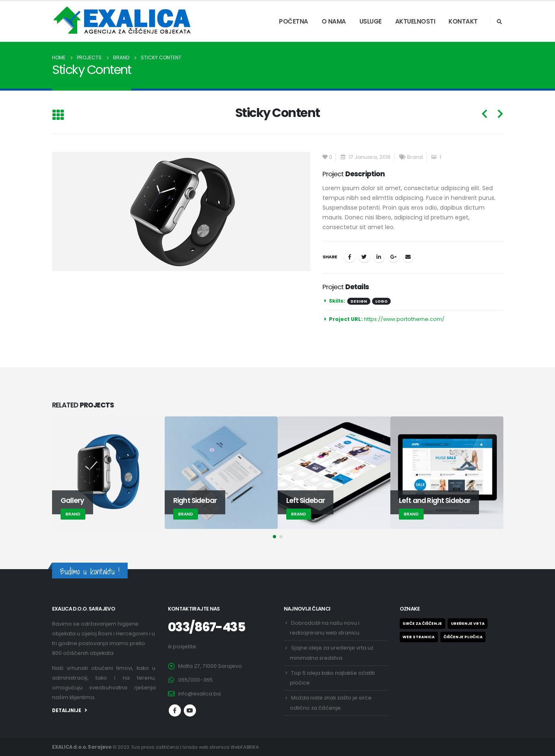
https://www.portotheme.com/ (404, 319)
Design (359, 301)
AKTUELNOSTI (415, 21)
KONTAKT (463, 21)
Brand (415, 157)
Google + (394, 257)
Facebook (350, 257)
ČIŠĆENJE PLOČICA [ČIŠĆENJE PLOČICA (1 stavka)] (463, 637)
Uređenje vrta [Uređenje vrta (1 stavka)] (468, 623)
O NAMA (334, 21)
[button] (274, 537)
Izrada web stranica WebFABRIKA (221, 747)
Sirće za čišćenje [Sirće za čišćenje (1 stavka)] (422, 623)
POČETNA (294, 21)
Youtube (190, 711)
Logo (381, 301)
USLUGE (371, 21)
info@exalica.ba (199, 694)
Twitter (364, 257)
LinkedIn (379, 257)
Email (408, 257)
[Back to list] (58, 116)
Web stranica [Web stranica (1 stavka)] (419, 637)
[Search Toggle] (500, 22)
